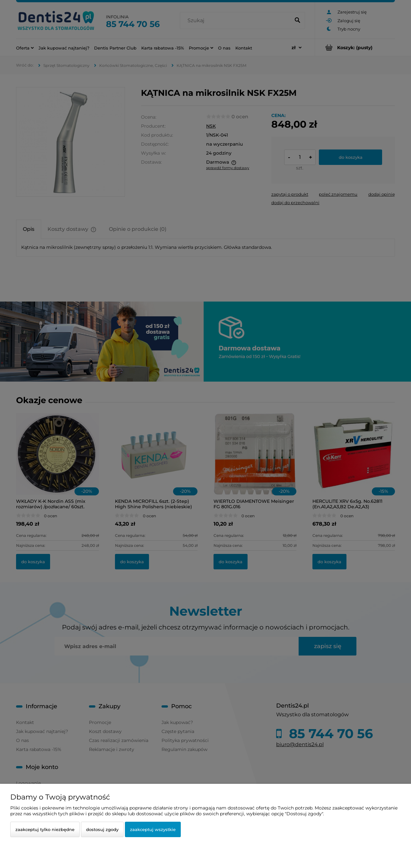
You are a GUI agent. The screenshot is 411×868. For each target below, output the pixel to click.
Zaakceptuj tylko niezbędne (45, 829)
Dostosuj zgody (102, 829)
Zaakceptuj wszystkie (153, 829)
